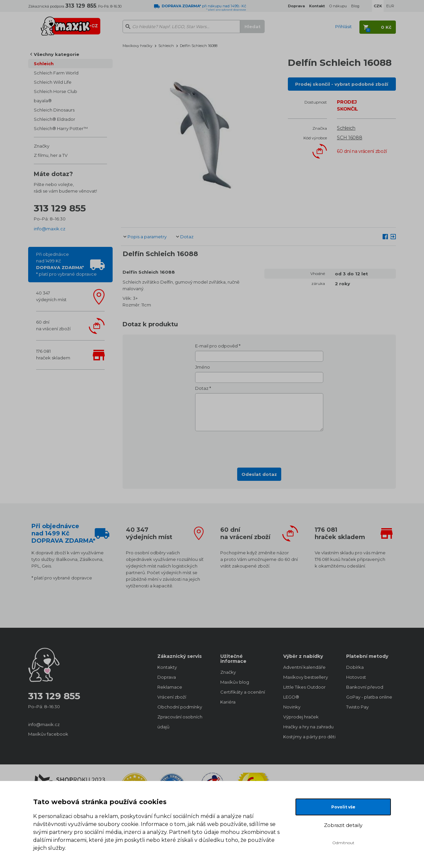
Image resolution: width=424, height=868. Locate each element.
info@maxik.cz (50, 229)
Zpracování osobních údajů (180, 722)
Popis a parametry (147, 237)
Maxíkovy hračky (137, 46)
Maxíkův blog (235, 682)
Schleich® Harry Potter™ (61, 128)
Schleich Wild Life (53, 82)
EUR (390, 6)
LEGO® (291, 697)
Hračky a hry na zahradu (308, 727)
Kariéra (228, 702)
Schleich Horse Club (55, 91)
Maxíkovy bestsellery (306, 677)
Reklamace (170, 687)
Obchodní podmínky (180, 707)
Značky (42, 146)
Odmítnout (343, 843)
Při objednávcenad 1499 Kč (66, 264)
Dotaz (187, 237)
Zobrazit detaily (343, 825)
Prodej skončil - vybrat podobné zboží (342, 84)
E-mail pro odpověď (216, 346)
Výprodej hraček (301, 717)
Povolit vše (343, 807)
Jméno (203, 367)
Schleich (44, 64)
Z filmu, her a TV (51, 155)
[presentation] (259, 447)
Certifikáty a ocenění (243, 692)
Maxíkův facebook (48, 734)
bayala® (43, 101)
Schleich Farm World (56, 73)
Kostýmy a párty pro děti (308, 737)
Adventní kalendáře (304, 667)
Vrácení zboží (172, 697)
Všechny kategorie (56, 54)
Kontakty (167, 667)
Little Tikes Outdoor (304, 687)
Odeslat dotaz (259, 474)
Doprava (167, 677)
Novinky (292, 707)
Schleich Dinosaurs (54, 110)
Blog (355, 6)
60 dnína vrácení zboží (53, 325)
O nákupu (338, 6)
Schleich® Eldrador (54, 119)
